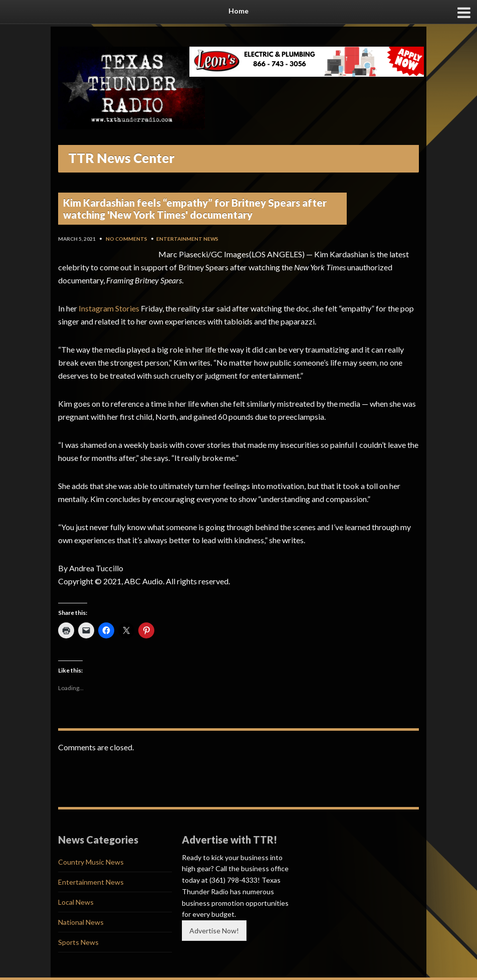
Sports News (78, 942)
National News (81, 922)
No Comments (127, 239)
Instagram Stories (109, 308)
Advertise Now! (214, 931)
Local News (76, 902)
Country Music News (91, 862)
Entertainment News (187, 239)
